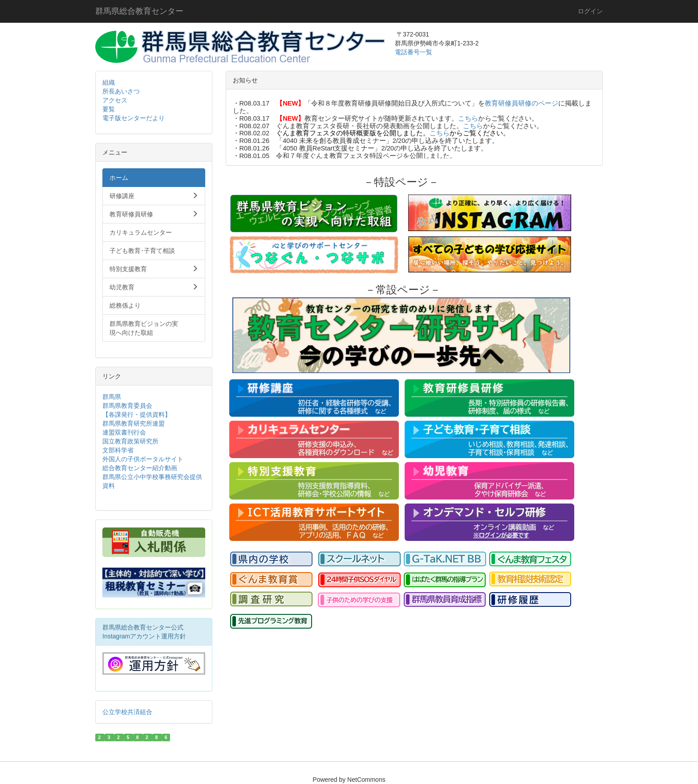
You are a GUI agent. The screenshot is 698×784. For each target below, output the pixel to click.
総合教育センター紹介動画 (140, 468)
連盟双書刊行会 (124, 432)
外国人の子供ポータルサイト (143, 459)
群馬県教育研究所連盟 (134, 423)
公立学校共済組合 (127, 712)
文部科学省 (118, 450)
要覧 (109, 109)
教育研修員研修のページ (521, 103)
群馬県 (112, 397)
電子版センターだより (134, 118)
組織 (109, 82)
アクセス (115, 100)
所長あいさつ (121, 91)
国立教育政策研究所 (130, 441)
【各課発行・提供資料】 (137, 414)
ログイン (590, 11)
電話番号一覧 (414, 52)
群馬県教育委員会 (127, 406)
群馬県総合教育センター (139, 11)
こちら (468, 118)
